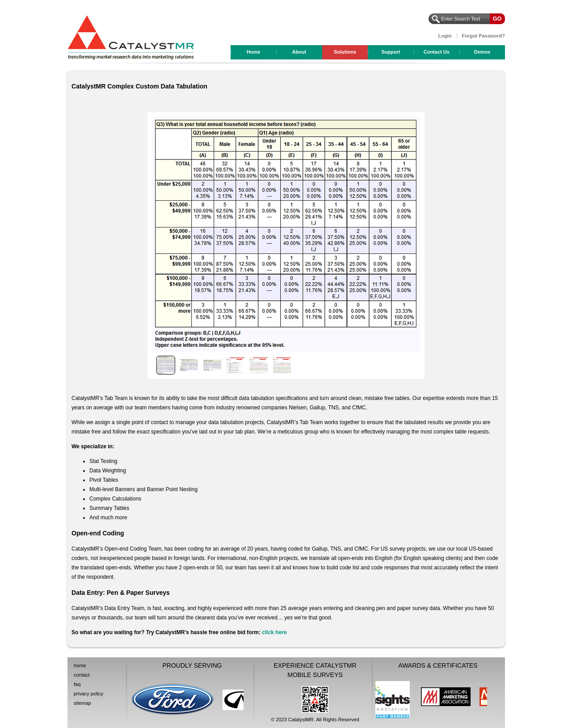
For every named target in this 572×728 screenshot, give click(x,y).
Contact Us (437, 52)
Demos (482, 52)
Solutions (345, 52)
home (80, 665)
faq (77, 684)
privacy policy (88, 694)
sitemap (82, 703)
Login (445, 36)
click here (274, 632)
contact (82, 675)
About (299, 52)
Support (391, 52)
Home (254, 52)
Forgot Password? (483, 36)
